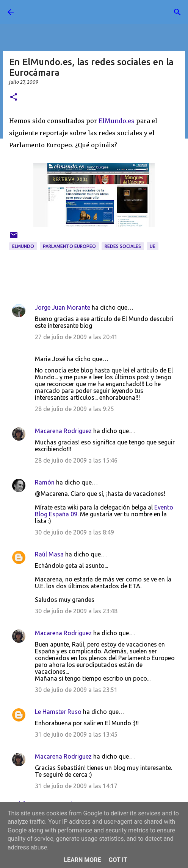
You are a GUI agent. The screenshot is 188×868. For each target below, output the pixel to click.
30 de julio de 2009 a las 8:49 (74, 532)
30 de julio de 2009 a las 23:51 (76, 690)
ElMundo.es (117, 121)
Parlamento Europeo (69, 246)
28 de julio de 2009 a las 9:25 (74, 409)
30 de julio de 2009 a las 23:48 (76, 611)
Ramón (45, 482)
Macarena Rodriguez (63, 431)
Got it (118, 860)
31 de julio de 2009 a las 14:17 (76, 786)
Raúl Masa (49, 554)
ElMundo (23, 246)
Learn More (82, 860)
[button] (14, 97)
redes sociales (123, 246)
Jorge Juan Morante (63, 307)
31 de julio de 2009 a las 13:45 (76, 734)
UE (153, 246)
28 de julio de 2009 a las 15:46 (76, 460)
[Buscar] (177, 12)
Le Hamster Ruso (58, 712)
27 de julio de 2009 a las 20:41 (76, 337)
